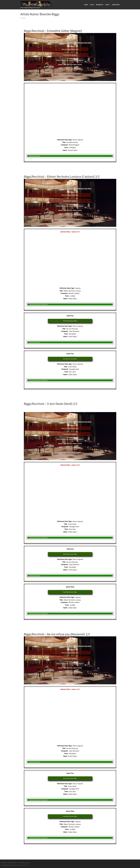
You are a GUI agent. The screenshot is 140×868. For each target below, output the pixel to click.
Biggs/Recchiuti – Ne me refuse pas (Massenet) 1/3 (57, 634)
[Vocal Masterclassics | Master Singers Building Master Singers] (36, 3)
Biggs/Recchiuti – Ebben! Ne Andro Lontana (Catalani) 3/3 (62, 176)
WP (8, 865)
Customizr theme (23, 865)
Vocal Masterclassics (12, 862)
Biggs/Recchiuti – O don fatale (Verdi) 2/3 (50, 403)
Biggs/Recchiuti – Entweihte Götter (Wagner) (53, 31)
